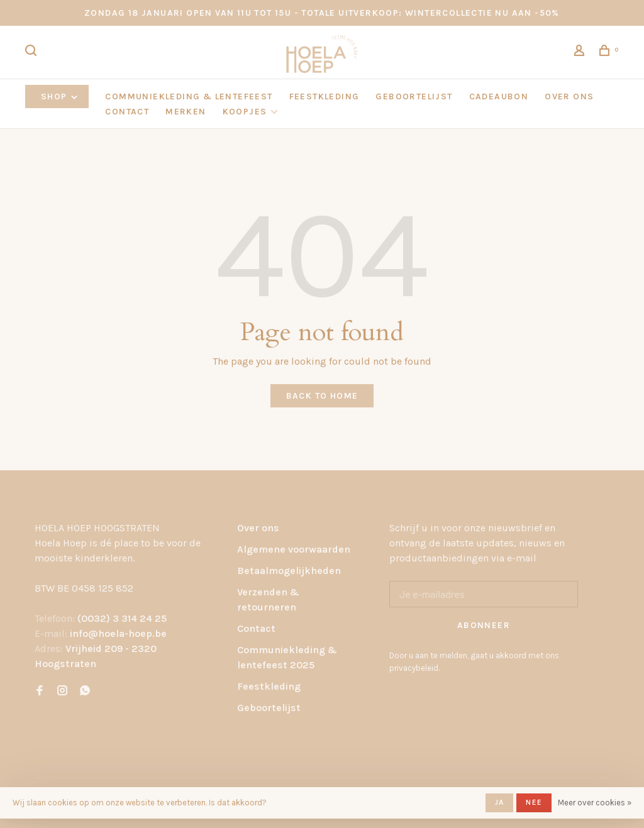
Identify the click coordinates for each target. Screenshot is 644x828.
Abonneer (484, 625)
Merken (186, 112)
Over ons (258, 528)
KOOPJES (245, 112)
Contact (256, 628)
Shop (60, 97)
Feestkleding (269, 686)
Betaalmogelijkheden (289, 571)
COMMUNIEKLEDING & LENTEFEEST (189, 97)
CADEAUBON (499, 97)
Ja (499, 802)
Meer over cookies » (595, 803)
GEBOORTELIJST (414, 97)
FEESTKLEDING (325, 97)
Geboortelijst (269, 708)
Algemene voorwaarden (294, 549)
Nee (534, 802)
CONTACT (127, 112)
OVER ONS (569, 97)
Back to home (322, 396)
